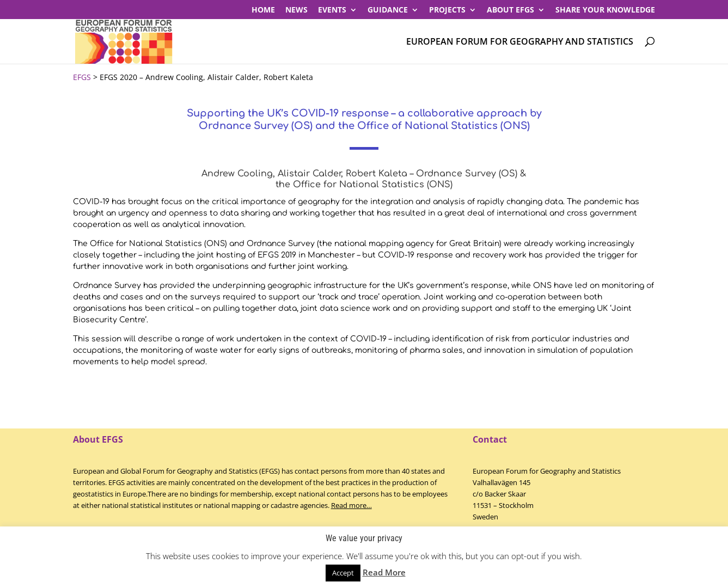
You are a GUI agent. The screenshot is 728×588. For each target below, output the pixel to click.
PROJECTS (447, 10)
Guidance (388, 10)
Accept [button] (343, 573)
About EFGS (510, 10)
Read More (384, 572)
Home (263, 10)
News (296, 10)
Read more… (351, 505)
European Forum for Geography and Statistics (520, 42)
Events (332, 10)
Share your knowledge (605, 10)
